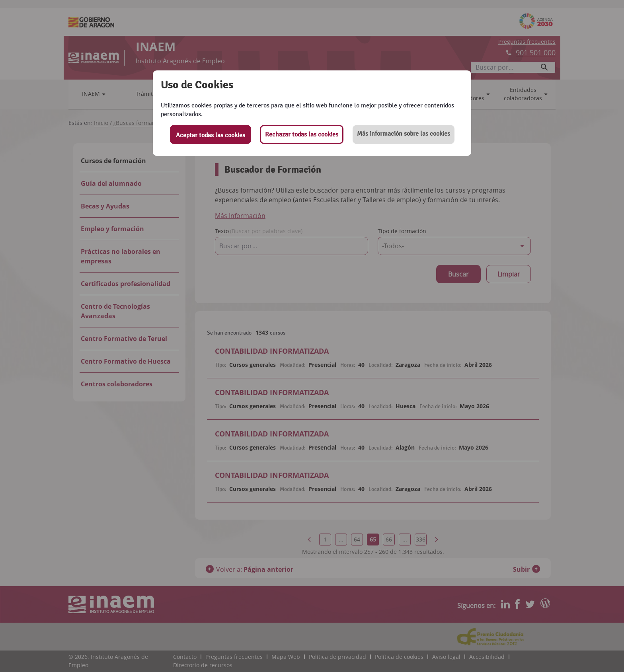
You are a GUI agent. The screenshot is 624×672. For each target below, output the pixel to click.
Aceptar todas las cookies (211, 135)
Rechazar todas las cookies (302, 134)
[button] (404, 134)
